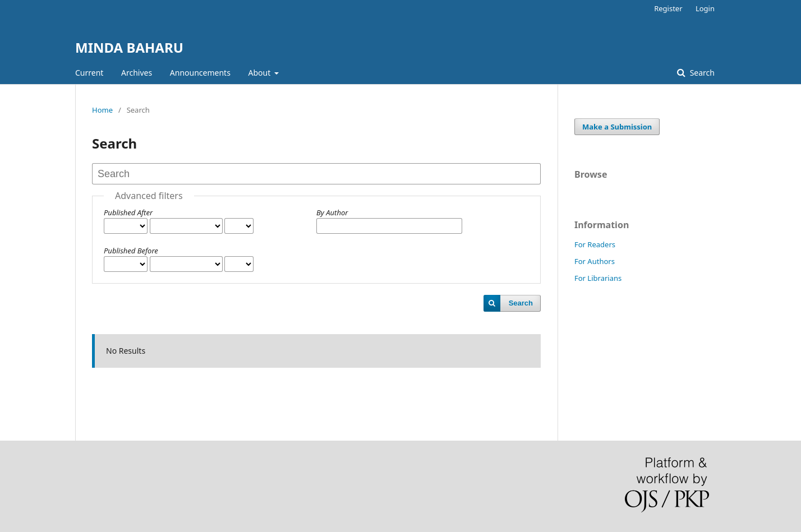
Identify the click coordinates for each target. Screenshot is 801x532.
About (261, 73)
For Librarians (598, 278)
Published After (128, 212)
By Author (332, 212)
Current (89, 73)
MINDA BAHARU (129, 47)
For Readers (595, 244)
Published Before (131, 251)
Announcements (200, 73)
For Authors (595, 261)
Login (705, 8)
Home (102, 110)
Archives (137, 73)
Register (668, 8)
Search (701, 73)
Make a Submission (617, 127)
